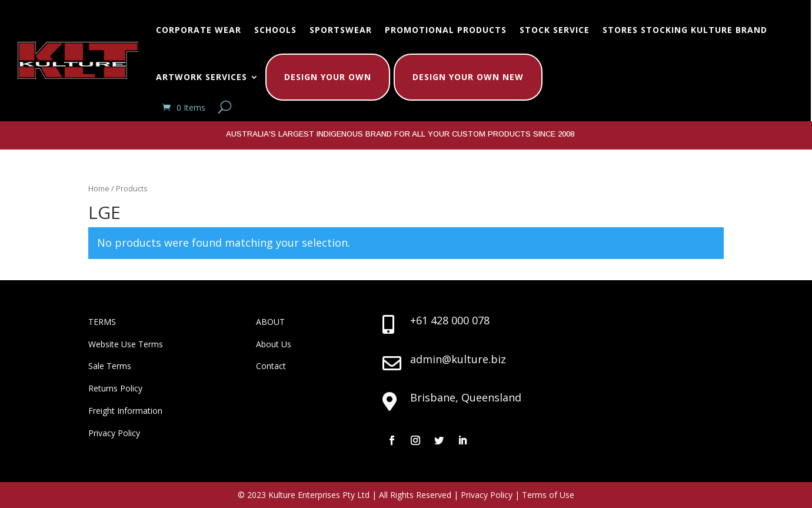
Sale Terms (110, 366)
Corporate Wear (199, 30)
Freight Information (125, 411)
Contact (271, 366)
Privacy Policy (114, 433)
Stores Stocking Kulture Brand (685, 30)
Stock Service (555, 30)
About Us (274, 344)
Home (99, 188)
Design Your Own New (468, 77)
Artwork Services (202, 77)
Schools (275, 30)
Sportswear (341, 30)
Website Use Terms (126, 344)
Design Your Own (328, 77)
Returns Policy (115, 388)
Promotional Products (446, 30)
